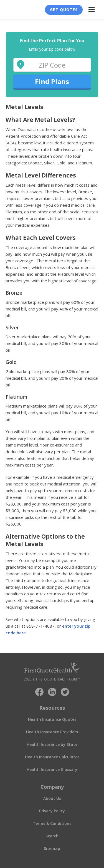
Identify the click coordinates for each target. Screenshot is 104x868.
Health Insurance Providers (52, 732)
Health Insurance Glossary (52, 769)
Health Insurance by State (52, 744)
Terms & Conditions (52, 823)
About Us (52, 798)
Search (52, 836)
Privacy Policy (52, 811)
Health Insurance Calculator (52, 757)
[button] (92, 10)
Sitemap (52, 848)
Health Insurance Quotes (52, 719)
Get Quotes (64, 10)
